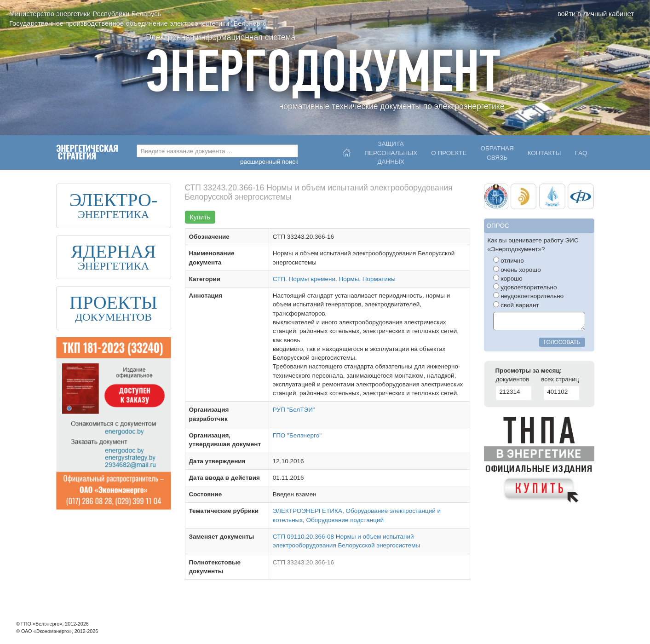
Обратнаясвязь (497, 153)
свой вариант (516, 305)
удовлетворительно (525, 287)
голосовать (562, 342)
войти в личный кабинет (596, 14)
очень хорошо (517, 270)
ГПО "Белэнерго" (297, 435)
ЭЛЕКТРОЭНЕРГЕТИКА (308, 511)
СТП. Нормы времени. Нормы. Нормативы (334, 279)
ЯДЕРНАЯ (113, 252)
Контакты (544, 153)
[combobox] (217, 151)
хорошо (508, 278)
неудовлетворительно (529, 296)
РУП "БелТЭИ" (294, 410)
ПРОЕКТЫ (113, 303)
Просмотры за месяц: (529, 371)
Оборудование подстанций (345, 520)
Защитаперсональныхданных (391, 150)
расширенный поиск (269, 162)
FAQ (581, 153)
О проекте (449, 153)
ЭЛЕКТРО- (114, 200)
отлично (509, 260)
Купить (200, 217)
